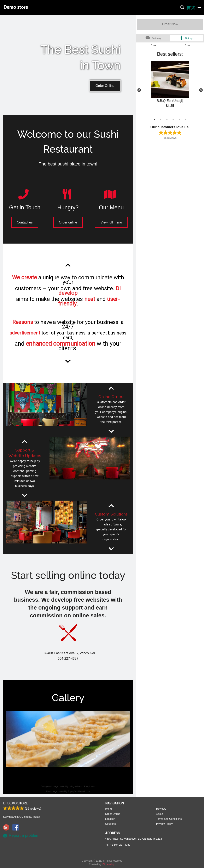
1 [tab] (155, 120)
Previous (139, 90)
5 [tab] (179, 120)
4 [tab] (173, 120)
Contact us (25, 222)
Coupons (110, 824)
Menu (109, 808)
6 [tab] (186, 120)
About (160, 814)
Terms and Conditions (169, 819)
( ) (191, 7)
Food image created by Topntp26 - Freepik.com (68, 791)
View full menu (111, 222)
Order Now (170, 24)
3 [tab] (167, 120)
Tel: (118, 844)
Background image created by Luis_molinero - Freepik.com (68, 787)
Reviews (161, 808)
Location (110, 819)
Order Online (105, 86)
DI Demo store (15, 803)
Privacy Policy (164, 824)
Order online (68, 222)
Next (201, 90)
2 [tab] (161, 120)
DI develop (108, 864)
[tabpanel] (170, 88)
